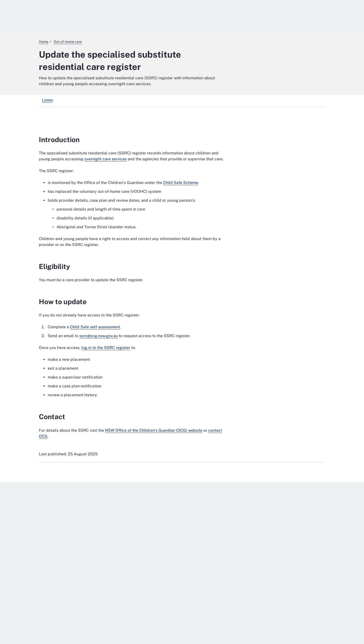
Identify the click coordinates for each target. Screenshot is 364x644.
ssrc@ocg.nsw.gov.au (99, 336)
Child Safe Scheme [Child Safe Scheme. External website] (181, 183)
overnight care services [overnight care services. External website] (106, 159)
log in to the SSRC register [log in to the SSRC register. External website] (106, 348)
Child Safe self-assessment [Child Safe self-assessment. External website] (95, 327)
